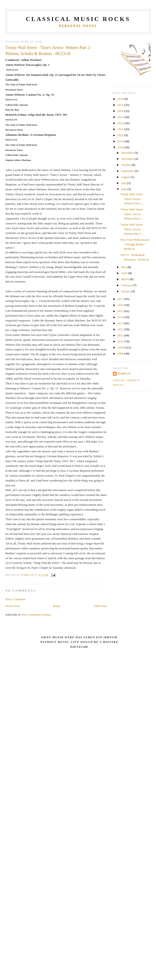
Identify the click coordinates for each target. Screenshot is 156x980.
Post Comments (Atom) (37, 615)
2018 (121, 147)
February (127, 285)
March (125, 279)
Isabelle (124, 374)
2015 (121, 311)
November (128, 159)
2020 (121, 135)
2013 (121, 323)
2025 (121, 105)
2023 (121, 117)
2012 (121, 329)
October (126, 165)
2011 (121, 335)
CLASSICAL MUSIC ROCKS (78, 19)
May (124, 267)
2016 (121, 305)
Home (57, 606)
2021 (121, 129)
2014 (121, 317)
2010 (121, 341)
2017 (121, 299)
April (125, 273)
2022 (121, 123)
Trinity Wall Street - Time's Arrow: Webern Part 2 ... (132, 199)
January (126, 291)
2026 (121, 99)
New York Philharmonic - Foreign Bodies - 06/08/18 (135, 244)
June (124, 189)
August (126, 177)
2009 (121, 347)
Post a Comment (15, 599)
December (128, 153)
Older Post (100, 606)
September (128, 171)
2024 (121, 111)
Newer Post (12, 606)
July (124, 183)
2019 (121, 141)
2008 (121, 354)
